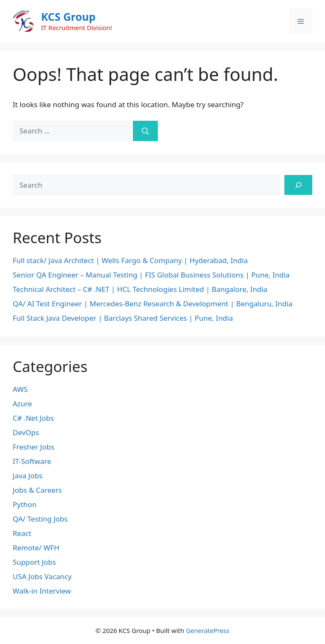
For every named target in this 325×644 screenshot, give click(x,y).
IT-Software (32, 461)
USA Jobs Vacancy (42, 576)
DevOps (26, 432)
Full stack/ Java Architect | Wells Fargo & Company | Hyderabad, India (130, 260)
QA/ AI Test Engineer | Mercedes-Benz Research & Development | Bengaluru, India (153, 304)
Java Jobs (28, 476)
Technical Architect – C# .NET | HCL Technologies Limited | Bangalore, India (140, 289)
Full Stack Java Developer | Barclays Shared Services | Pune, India (123, 318)
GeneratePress (208, 630)
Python (25, 504)
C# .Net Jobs (33, 418)
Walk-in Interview (42, 591)
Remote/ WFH (36, 548)
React (22, 533)
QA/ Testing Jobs (40, 519)
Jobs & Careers (37, 490)
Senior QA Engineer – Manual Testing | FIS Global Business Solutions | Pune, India (151, 275)
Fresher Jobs (33, 447)
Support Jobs (34, 562)
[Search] (145, 131)
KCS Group (68, 17)
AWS (20, 389)
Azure (22, 404)
